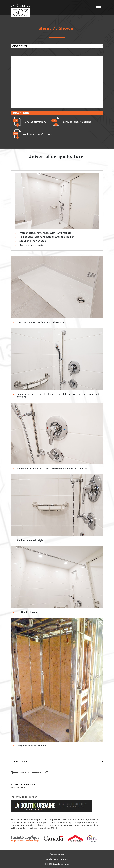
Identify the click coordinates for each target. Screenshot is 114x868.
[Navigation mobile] (99, 8)
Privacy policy (57, 854)
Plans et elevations (30, 122)
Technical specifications (71, 122)
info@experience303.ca (24, 785)
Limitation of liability (57, 859)
